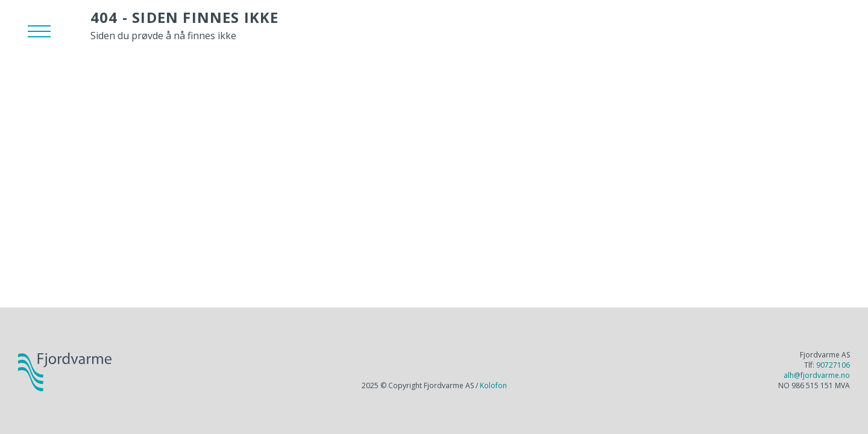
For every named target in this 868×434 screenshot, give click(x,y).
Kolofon (493, 385)
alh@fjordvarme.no (817, 375)
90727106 (833, 365)
